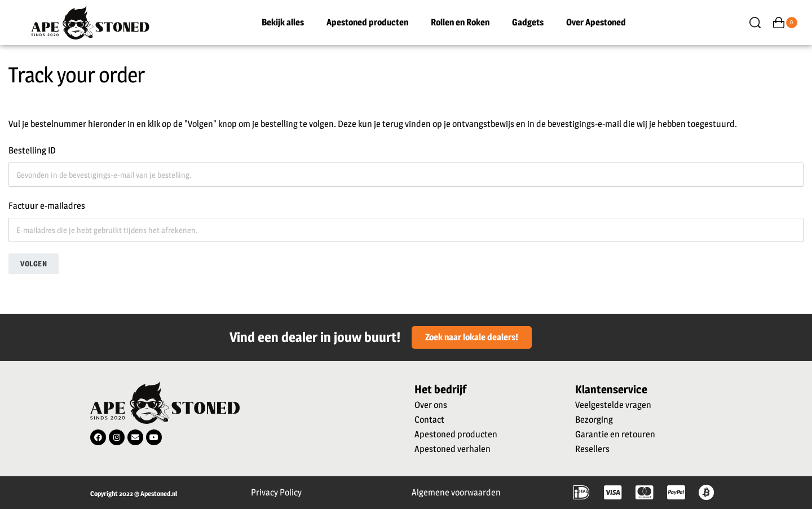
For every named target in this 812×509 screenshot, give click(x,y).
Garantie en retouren (615, 434)
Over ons (431, 405)
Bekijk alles (283, 22)
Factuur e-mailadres (47, 206)
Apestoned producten (367, 22)
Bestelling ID (32, 150)
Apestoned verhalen (453, 449)
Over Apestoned (596, 22)
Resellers (592, 449)
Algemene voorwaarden (456, 492)
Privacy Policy (276, 492)
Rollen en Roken (460, 22)
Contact (429, 420)
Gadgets (528, 22)
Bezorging (594, 420)
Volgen (34, 264)
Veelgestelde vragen (613, 405)
